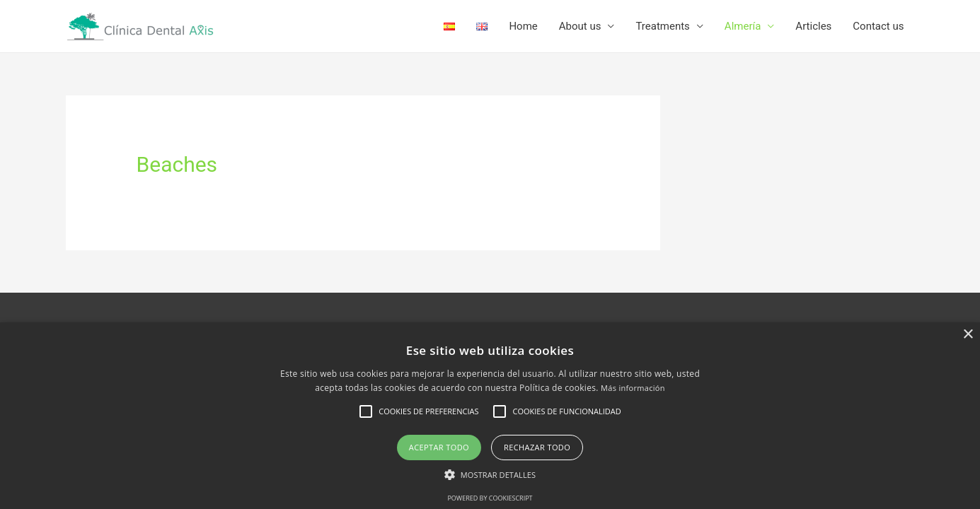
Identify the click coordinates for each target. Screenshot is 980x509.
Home (523, 26)
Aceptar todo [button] (439, 447)
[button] (490, 475)
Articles (813, 26)
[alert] (490, 416)
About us (580, 26)
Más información (633, 388)
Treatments (662, 26)
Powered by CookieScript (490, 498)
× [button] (968, 335)
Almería (743, 26)
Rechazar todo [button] (537, 447)
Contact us (878, 26)
